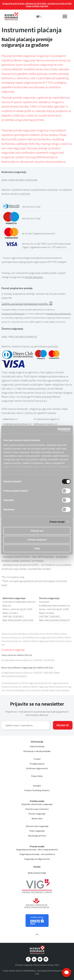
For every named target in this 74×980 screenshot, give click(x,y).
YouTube (40, 959)
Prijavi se (63, 725)
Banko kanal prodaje (37, 873)
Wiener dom (37, 818)
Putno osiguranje (37, 831)
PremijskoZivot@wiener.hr (13, 314)
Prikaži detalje (57, 522)
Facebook (28, 959)
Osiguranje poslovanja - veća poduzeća (37, 854)
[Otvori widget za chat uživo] (66, 972)
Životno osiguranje (37, 814)
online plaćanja (34, 277)
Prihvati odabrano (37, 540)
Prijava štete (37, 776)
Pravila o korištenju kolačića (37, 790)
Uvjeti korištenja (37, 746)
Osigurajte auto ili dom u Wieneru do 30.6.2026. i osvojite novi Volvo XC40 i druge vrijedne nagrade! (37, 5)
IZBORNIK (65, 16)
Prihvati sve (37, 531)
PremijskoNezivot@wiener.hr (59, 314)
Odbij (37, 548)
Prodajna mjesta (37, 764)
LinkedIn (34, 959)
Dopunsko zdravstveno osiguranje (37, 804)
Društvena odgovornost (37, 768)
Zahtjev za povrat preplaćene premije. (25, 304)
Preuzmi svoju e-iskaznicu (37, 809)
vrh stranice (37, 935)
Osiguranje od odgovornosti (37, 859)
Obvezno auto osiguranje (37, 826)
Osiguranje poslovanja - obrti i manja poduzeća (37, 850)
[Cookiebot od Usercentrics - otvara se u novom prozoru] (57, 430)
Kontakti (37, 786)
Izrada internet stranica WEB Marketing (19, 971)
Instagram (46, 959)
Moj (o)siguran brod (37, 836)
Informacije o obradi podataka (37, 751)
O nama (37, 759)
